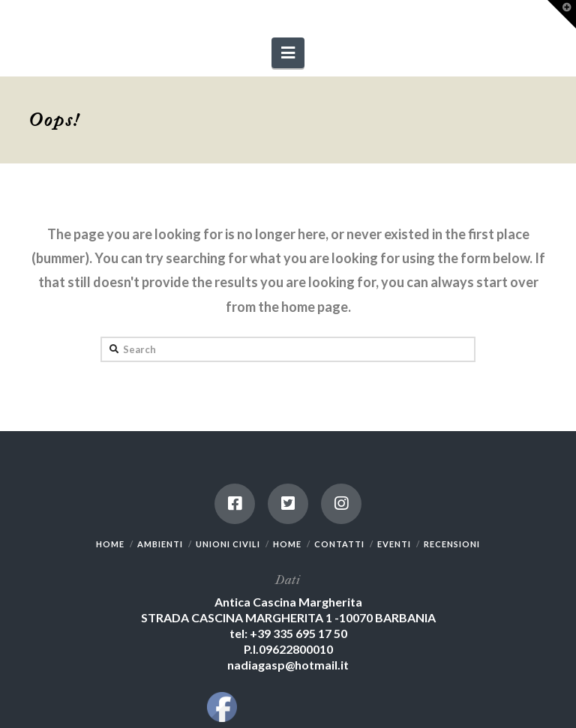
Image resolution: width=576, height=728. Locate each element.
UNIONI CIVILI (228, 544)
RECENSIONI (452, 544)
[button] (288, 53)
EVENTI (394, 544)
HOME (110, 544)
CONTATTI (339, 544)
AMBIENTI (160, 544)
